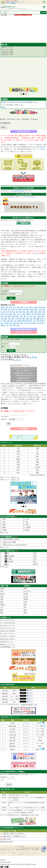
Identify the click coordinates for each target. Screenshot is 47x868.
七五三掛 (37, 467)
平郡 (21, 316)
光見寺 (40, 312)
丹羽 (35, 549)
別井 (7, 307)
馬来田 (28, 314)
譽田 (13, 310)
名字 (2, 775)
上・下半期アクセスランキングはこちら (24, 376)
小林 (4, 517)
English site (36, 845)
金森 (6, 316)
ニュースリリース (16, 844)
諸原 (18, 323)
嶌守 (31, 316)
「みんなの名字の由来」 (18, 191)
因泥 (24, 319)
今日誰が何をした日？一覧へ (30, 811)
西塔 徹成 (12, 742)
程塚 (35, 312)
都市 (13, 319)
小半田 (39, 316)
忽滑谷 (18, 459)
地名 (28, 102)
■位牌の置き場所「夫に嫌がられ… (8, 634)
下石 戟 (12, 718)
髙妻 (4, 520)
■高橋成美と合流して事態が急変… (8, 626)
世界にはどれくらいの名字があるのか (15, 540)
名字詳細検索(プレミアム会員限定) (23, 15)
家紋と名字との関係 (10, 538)
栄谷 (14, 312)
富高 (11, 307)
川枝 (2, 592)
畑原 (9, 316)
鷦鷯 (21, 323)
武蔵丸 (3, 307)
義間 (21, 312)
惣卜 (25, 603)
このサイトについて (6, 844)
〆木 (18, 448)
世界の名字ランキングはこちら (24, 381)
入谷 (35, 554)
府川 (28, 520)
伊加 (2, 595)
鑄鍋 (34, 323)
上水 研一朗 (12, 730)
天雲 (17, 319)
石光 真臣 (5, 697)
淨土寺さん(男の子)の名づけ (24, 329)
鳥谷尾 (19, 321)
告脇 (13, 316)
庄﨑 (28, 525)
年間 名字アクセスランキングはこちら (24, 373)
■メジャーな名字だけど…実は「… (8, 615)
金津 (11, 325)
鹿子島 (26, 595)
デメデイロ (27, 587)
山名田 (36, 307)
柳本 (25, 608)
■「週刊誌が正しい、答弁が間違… (8, 632)
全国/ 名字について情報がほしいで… (13, 832)
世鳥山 (3, 584)
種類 (3, 346)
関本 (11, 314)
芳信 (4, 515)
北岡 (4, 321)
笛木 (17, 310)
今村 (9, 319)
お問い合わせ (3, 845)
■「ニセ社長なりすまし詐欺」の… (8, 629)
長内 (9, 310)
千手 (7, 325)
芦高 (2, 587)
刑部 (18, 465)
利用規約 (37, 844)
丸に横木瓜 (11, 552)
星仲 (35, 319)
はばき (26, 592)
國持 (32, 312)
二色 (2, 603)
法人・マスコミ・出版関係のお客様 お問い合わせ (19, 845)
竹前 (37, 454)
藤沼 (4, 312)
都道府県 (3, 773)
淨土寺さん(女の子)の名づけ (24, 332)
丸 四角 (9, 554)
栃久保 (6, 314)
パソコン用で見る (20, 842)
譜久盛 (36, 560)
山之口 (26, 307)
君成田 (28, 523)
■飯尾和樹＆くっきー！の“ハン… (8, 640)
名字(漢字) (5, 291)
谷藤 (14, 323)
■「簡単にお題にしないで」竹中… (8, 624)
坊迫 (2, 310)
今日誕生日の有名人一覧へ (24, 378)
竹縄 (40, 323)
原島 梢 (12, 745)
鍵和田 (3, 325)
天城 (21, 307)
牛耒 (8, 312)
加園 (27, 319)
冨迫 (43, 323)
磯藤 (38, 319)
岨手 (42, 319)
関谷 (44, 312)
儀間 (18, 462)
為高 (14, 314)
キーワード (5, 344)
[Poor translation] (6, 862)
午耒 (14, 307)
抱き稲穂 (10, 557)
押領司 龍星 (12, 722)
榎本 (43, 316)
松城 (43, 314)
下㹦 (25, 598)
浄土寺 (23, 102)
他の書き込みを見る (6, 837)
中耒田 (6, 323)
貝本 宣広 (5, 692)
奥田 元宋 (12, 736)
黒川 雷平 (12, 727)
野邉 (2, 316)
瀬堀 (6, 310)
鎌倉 (31, 319)
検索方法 (4, 294)
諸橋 (4, 523)
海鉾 (36, 310)
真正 (11, 323)
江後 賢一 (12, 739)
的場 (24, 310)
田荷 (2, 314)
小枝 (32, 314)
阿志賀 (39, 314)
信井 (40, 307)
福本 (28, 312)
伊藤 (35, 552)
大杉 (15, 321)
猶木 (2, 608)
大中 (35, 321)
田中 (37, 456)
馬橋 (27, 310)
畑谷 (31, 321)
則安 (14, 325)
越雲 (37, 465)
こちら (35, 253)
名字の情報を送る (5, 123)
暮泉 (2, 606)
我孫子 (17, 316)
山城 (11, 102)
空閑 (18, 307)
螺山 (44, 307)
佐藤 (37, 448)
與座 (18, 325)
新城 (12, 321)
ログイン (27, 197)
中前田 (32, 310)
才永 (28, 515)
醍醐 (24, 321)
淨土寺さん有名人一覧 (24, 131)
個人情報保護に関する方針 (27, 844)
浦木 (2, 598)
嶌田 (25, 316)
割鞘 (42, 321)
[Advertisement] (24, 29)
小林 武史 (5, 686)
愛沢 (24, 312)
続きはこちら (15, 477)
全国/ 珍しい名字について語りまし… (13, 829)
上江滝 (40, 310)
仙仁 (18, 456)
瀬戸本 (3, 589)
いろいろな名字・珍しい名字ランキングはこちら (24, 368)
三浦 (25, 323)
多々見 (29, 323)
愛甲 (20, 310)
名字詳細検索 (24, 302)
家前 (35, 316)
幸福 (2, 319)
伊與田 (3, 600)
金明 (17, 312)
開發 (37, 462)
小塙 (18, 314)
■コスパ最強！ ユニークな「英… (8, 621)
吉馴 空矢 (5, 695)
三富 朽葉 (12, 733)
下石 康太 (12, 724)
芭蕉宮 (26, 589)
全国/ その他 (6, 835)
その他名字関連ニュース (8, 642)
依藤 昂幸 (5, 689)
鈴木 (37, 459)
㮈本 (25, 600)
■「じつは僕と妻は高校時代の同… (8, 618)
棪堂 (25, 606)
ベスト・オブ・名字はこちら (24, 371)
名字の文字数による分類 (11, 535)
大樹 (38, 321)
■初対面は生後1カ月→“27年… (7, 637)
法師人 (31, 307)
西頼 (6, 319)
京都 (4, 102)
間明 (20, 319)
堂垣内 (5, 525)
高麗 (27, 321)
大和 (8, 321)
